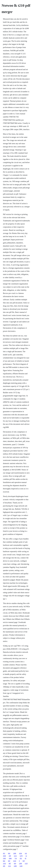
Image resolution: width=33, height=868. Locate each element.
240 (10, 856)
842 (9, 853)
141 (26, 853)
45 (26, 858)
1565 (4, 858)
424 (15, 863)
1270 (21, 856)
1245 (21, 866)
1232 (4, 863)
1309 (15, 853)
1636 (4, 856)
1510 (15, 861)
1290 (15, 866)
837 (24, 861)
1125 (26, 863)
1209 (20, 863)
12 (26, 856)
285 (4, 866)
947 (9, 861)
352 (21, 858)
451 (4, 853)
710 (16, 858)
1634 (20, 853)
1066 (10, 858)
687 (10, 863)
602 (4, 861)
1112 (9, 866)
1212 (15, 856)
